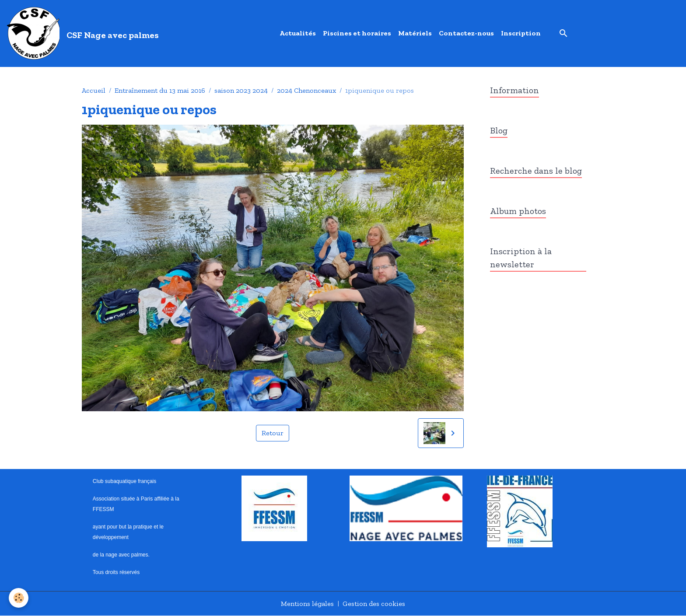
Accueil (94, 90)
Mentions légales (307, 604)
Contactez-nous (466, 33)
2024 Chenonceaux (306, 90)
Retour (273, 433)
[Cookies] (19, 598)
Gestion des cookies (374, 604)
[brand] (85, 33)
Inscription (521, 33)
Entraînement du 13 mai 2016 (160, 90)
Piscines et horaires (357, 33)
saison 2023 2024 (241, 90)
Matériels (415, 33)
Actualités (298, 33)
